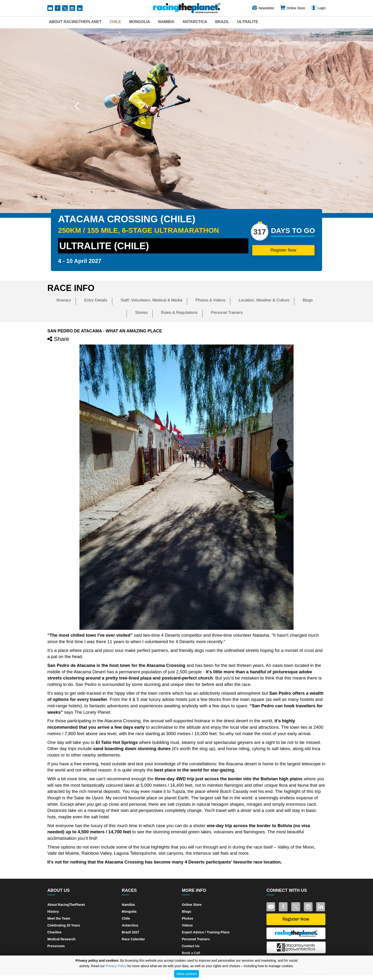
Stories (141, 313)
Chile (115, 22)
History (53, 912)
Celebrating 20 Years (64, 925)
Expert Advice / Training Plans (206, 932)
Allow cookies (187, 974)
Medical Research (61, 939)
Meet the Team (59, 918)
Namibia (166, 22)
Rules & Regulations (179, 313)
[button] (77, 106)
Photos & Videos (210, 300)
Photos (188, 918)
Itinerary (64, 300)
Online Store (292, 8)
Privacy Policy (116, 966)
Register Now (283, 250)
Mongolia (139, 22)
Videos (187, 925)
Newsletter (263, 8)
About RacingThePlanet (75, 22)
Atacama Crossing (123, 721)
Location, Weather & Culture (264, 300)
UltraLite (248, 22)
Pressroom (56, 946)
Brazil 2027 (130, 932)
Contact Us (191, 946)
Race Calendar (133, 939)
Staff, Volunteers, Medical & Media (152, 300)
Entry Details (96, 300)
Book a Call (191, 953)
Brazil (222, 22)
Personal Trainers (227, 313)
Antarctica (195, 22)
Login (318, 8)
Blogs (308, 300)
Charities (54, 932)
